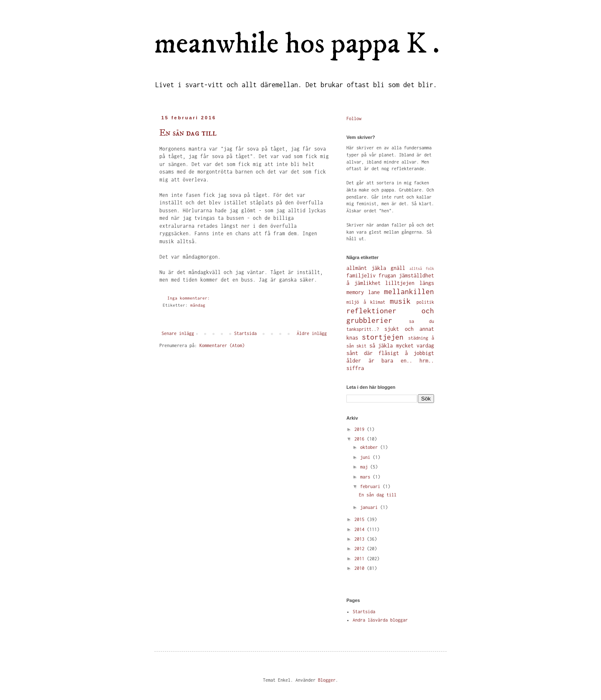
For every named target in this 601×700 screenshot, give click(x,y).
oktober (370, 447)
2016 (361, 439)
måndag (198, 305)
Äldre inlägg (312, 333)
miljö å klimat (366, 302)
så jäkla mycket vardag (402, 346)
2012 (361, 549)
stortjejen (383, 337)
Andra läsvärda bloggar (380, 620)
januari (370, 507)
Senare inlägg (178, 333)
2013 (361, 539)
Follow (354, 118)
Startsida (245, 333)
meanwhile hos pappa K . (297, 44)
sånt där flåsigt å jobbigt (390, 353)
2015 (361, 519)
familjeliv (361, 276)
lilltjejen (400, 283)
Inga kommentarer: (190, 298)
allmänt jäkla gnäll (376, 268)
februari (371, 486)
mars (366, 477)
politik (425, 302)
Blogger (327, 680)
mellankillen (409, 292)
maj (365, 467)
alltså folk (422, 269)
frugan (387, 276)
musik (400, 301)
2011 (361, 559)
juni (366, 457)
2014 (361, 529)
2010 (361, 568)
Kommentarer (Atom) (222, 345)
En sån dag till (188, 133)
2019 (361, 429)
